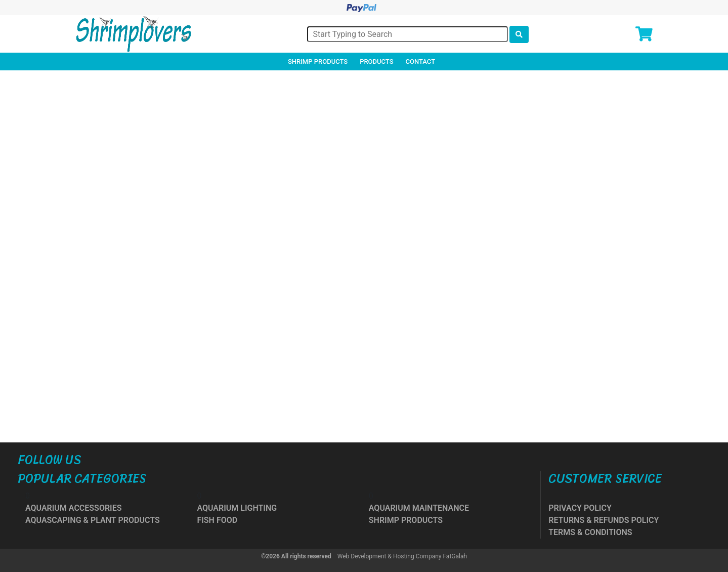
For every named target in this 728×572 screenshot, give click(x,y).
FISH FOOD (217, 520)
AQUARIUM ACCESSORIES (73, 508)
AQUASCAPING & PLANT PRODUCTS (93, 520)
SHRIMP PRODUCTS (406, 520)
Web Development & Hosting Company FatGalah (402, 556)
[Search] (408, 34)
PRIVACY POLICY (580, 508)
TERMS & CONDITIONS (590, 532)
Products (376, 62)
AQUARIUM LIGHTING (237, 508)
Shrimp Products (318, 62)
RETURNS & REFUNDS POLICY (604, 520)
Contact (421, 62)
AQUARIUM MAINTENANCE (419, 508)
